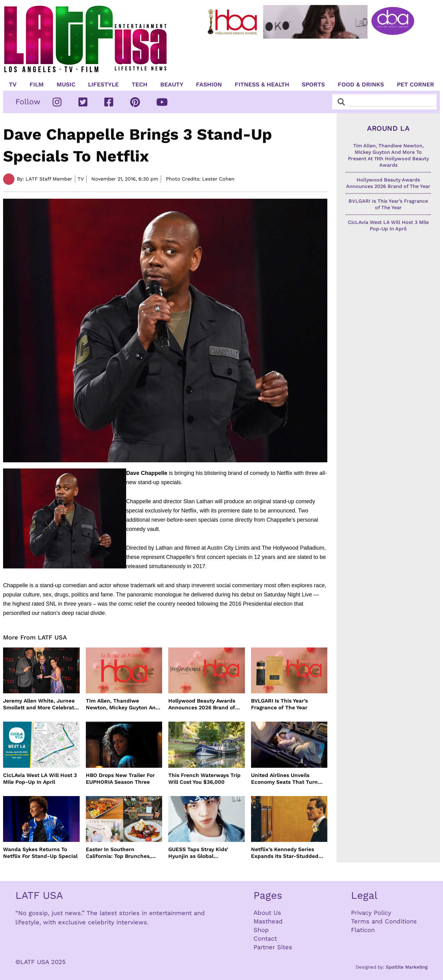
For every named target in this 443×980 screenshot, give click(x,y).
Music (66, 85)
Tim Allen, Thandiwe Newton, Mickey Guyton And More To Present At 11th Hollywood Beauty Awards (122, 704)
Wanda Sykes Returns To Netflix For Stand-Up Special (40, 853)
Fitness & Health (262, 85)
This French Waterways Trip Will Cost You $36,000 (204, 779)
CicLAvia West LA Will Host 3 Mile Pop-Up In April (40, 779)
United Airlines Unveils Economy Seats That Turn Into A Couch (284, 779)
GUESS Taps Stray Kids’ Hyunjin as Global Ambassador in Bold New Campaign (201, 853)
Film (37, 85)
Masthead (268, 921)
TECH (140, 85)
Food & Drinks (361, 85)
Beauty (172, 85)
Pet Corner (415, 85)
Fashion (209, 85)
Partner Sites (273, 947)
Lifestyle (103, 85)
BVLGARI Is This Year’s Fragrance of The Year (279, 704)
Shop (261, 930)
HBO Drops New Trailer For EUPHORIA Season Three (120, 779)
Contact (265, 938)
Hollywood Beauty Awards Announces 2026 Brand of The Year (202, 704)
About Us (267, 913)
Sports (313, 85)
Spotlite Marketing (407, 967)
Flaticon (363, 930)
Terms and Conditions (384, 921)
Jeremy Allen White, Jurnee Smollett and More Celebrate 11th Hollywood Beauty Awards (40, 704)
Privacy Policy (371, 913)
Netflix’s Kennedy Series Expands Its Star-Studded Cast (285, 853)
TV (13, 85)
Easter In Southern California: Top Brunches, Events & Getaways (118, 853)
